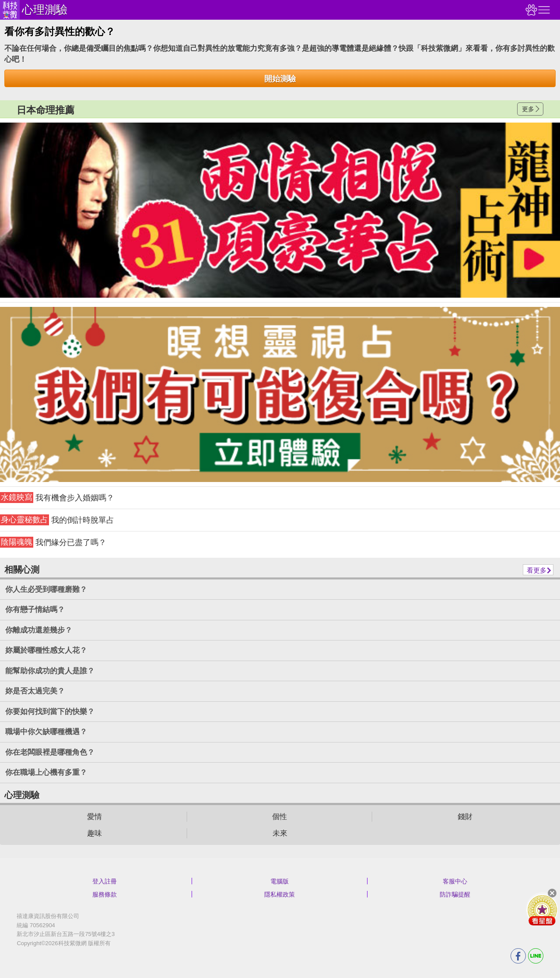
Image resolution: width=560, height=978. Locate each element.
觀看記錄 (530, 10)
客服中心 (455, 881)
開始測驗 (280, 79)
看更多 (537, 570)
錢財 (465, 817)
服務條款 (105, 894)
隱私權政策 (280, 894)
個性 (280, 817)
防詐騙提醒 (455, 894)
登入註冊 (105, 881)
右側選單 (543, 10)
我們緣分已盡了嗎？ (53, 542)
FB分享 (518, 956)
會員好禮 (542, 910)
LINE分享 (536, 956)
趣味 (94, 833)
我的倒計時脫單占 (57, 520)
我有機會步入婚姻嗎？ (57, 498)
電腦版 (280, 881)
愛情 (94, 817)
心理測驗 (45, 10)
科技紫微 (10, 10)
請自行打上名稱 (280, 210)
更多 (528, 109)
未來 (280, 833)
